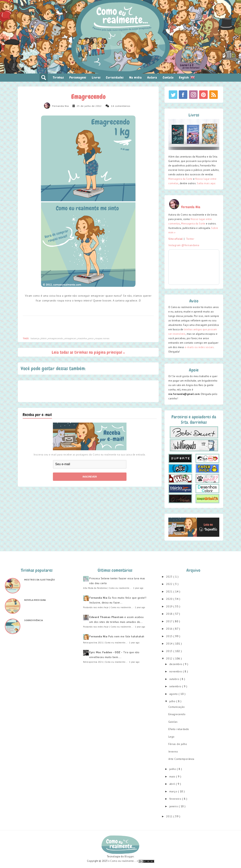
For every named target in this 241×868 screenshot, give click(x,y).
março (174, 791)
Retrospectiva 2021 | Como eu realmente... (105, 643)
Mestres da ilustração (40, 580)
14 (113, 106)
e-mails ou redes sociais (199, 347)
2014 (170, 644)
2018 (170, 614)
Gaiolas (173, 722)
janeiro (174, 806)
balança (35, 338)
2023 (170, 577)
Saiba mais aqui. (206, 183)
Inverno (173, 752)
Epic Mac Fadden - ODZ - (106, 652)
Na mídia (136, 77)
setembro (176, 686)
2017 (170, 621)
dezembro (176, 664)
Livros (96, 77)
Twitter (190, 239)
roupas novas (102, 338)
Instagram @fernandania (184, 245)
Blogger (129, 856)
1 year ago (138, 588)
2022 (170, 584)
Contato (168, 77)
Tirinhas (58, 77)
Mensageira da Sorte (180, 179)
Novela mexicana (35, 600)
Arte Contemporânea (181, 759)
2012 (170, 658)
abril (173, 784)
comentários (123, 106)
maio (173, 776)
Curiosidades (115, 77)
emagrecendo (56, 338)
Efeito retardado (179, 729)
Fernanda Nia (61, 106)
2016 (170, 629)
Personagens (78, 77)
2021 (170, 592)
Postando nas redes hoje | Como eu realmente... (108, 607)
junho (173, 769)
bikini (44, 338)
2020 (170, 599)
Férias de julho (178, 744)
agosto (174, 694)
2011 (170, 816)
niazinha (83, 338)
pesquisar (44, 78)
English (187, 77)
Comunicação (177, 707)
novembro (176, 671)
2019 (170, 606)
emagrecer (71, 338)
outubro (175, 679)
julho (173, 701)
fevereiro (176, 799)
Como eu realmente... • (124, 861)
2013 (170, 651)
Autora (152, 77)
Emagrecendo (177, 714)
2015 (170, 636)
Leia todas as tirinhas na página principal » (88, 352)
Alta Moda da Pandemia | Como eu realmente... (107, 588)
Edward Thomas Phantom (106, 617)
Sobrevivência (34, 620)
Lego (171, 737)
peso (91, 338)
